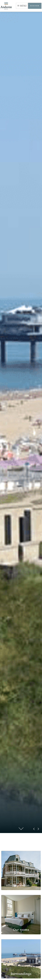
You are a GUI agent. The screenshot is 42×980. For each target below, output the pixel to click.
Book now (35, 6)
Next (38, 830)
